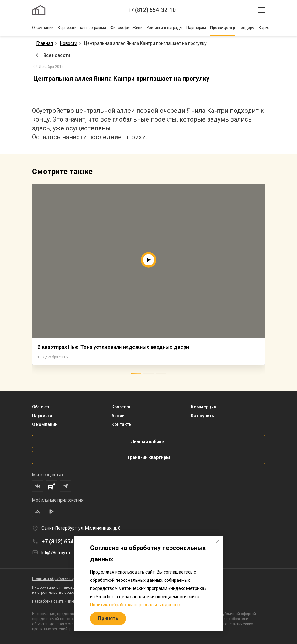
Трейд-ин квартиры (148, 457)
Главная (45, 43)
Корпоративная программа (82, 28)
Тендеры (247, 28)
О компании (43, 28)
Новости (69, 43)
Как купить (202, 416)
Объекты (42, 407)
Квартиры (122, 407)
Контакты (122, 424)
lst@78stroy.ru (56, 553)
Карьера (266, 28)
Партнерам (196, 28)
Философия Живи (126, 28)
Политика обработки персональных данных (135, 605)
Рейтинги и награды (165, 28)
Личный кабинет (148, 442)
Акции (118, 416)
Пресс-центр (222, 28)
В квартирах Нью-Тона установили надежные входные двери (113, 347)
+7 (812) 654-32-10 (152, 10)
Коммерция (204, 407)
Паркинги (42, 416)
